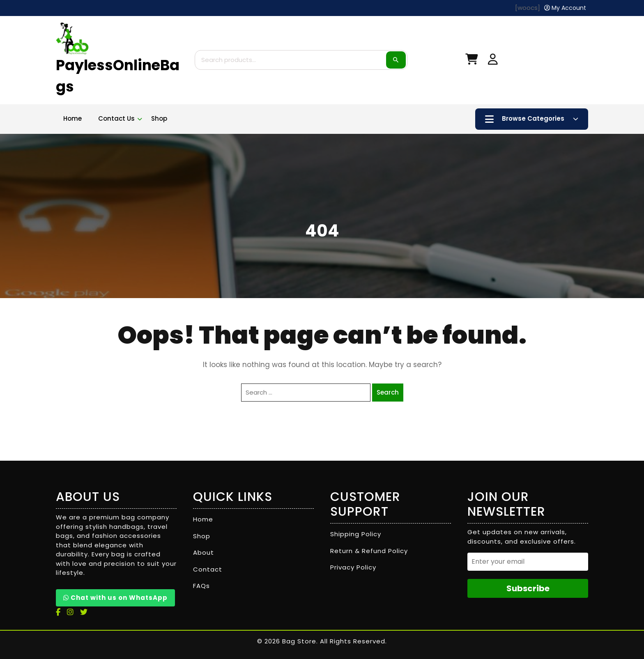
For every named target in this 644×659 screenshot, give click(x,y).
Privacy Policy (353, 567)
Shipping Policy (356, 534)
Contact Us (116, 118)
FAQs (201, 586)
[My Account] (565, 8)
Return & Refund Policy (369, 551)
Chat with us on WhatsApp (115, 598)
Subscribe (528, 588)
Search (396, 60)
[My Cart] (471, 61)
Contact (208, 569)
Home (72, 118)
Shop (159, 118)
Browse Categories (532, 119)
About (204, 552)
